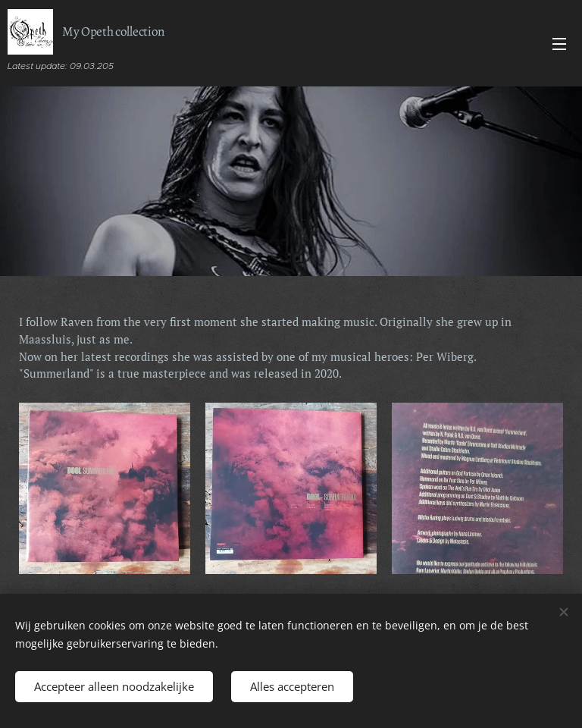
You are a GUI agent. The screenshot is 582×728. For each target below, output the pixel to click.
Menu (559, 44)
